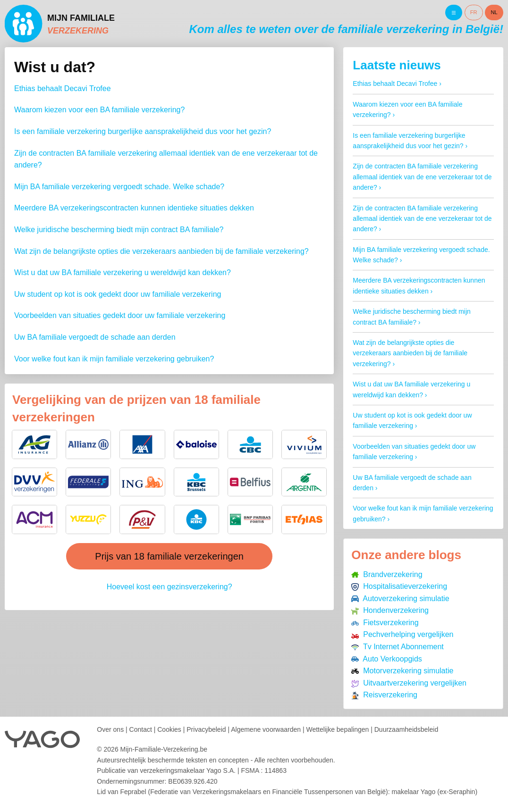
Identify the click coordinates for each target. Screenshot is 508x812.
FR (474, 12)
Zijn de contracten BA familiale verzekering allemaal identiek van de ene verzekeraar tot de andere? (422, 177)
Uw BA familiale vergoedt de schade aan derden (95, 337)
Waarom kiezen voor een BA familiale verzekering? (99, 110)
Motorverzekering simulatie (402, 671)
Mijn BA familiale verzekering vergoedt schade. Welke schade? (119, 187)
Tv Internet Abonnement (397, 647)
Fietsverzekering (385, 623)
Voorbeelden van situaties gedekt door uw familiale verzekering (120, 315)
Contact (141, 729)
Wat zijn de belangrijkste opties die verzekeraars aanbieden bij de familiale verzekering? (161, 251)
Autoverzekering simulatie (400, 599)
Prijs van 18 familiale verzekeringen (169, 556)
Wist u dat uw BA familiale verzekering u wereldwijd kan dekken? (123, 272)
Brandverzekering (387, 574)
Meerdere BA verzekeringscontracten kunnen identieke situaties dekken (134, 208)
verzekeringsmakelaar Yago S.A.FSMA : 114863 (213, 770)
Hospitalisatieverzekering (399, 586)
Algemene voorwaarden (266, 729)
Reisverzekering (384, 695)
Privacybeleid (206, 729)
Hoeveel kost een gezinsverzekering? (169, 587)
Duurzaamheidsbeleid (406, 729)
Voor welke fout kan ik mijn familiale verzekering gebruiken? (114, 359)
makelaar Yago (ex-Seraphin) (434, 792)
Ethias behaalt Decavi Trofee (63, 88)
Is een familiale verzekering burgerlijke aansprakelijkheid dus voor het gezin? (143, 131)
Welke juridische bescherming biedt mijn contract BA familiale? (119, 230)
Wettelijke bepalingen (337, 729)
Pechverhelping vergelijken (402, 634)
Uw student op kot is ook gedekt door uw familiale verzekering (118, 294)
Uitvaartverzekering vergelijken (409, 683)
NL (494, 12)
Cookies (169, 729)
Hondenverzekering (390, 610)
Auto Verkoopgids (386, 659)
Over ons (110, 729)
